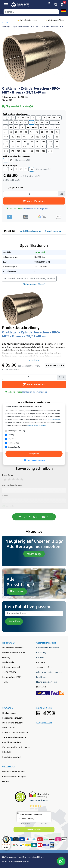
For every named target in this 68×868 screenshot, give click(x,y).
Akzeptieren (34, 454)
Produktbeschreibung (30, 231)
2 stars (10, 480)
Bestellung (41, 653)
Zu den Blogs (34, 554)
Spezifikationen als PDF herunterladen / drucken (29, 279)
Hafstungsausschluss (12, 857)
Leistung (11, 435)
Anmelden (14, 621)
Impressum (41, 687)
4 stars (18, 480)
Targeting (12, 439)
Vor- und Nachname (12, 485)
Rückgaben (41, 662)
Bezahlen (40, 657)
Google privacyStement (37, 425)
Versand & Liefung (44, 667)
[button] (64, 12)
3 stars (14, 480)
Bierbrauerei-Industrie (13, 723)
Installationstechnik (12, 757)
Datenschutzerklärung (34, 857)
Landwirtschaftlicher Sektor (15, 732)
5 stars (22, 480)
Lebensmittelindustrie (13, 718)
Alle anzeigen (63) (43, 169)
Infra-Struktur (9, 728)
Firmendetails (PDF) (12, 677)
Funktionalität (13, 443)
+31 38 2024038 (9, 672)
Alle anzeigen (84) (23, 160)
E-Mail (5, 496)
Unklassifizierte (14, 447)
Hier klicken (17, 591)
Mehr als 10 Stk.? (27, 209)
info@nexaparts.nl (11, 667)
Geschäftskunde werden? (48, 648)
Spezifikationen (53, 231)
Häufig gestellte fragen (47, 682)
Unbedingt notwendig (16, 431)
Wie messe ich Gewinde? (14, 772)
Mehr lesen (34, 360)
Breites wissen (9, 713)
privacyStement (54, 419)
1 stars (5, 480)
